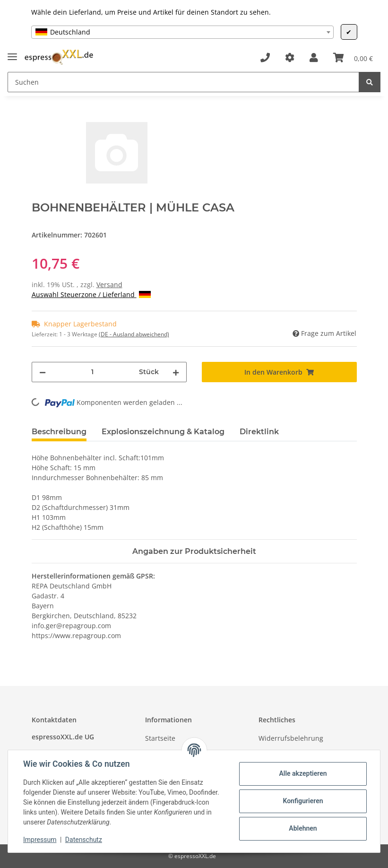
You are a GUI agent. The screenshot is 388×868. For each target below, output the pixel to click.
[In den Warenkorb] (39, 117)
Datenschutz (84, 840)
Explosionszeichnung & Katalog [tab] (163, 432)
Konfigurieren (303, 801)
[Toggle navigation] (12, 53)
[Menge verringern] (43, 372)
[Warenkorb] (353, 58)
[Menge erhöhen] (176, 372)
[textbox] (182, 32)
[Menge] (92, 372)
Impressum (40, 840)
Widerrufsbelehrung (291, 738)
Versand (109, 285)
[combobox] (182, 32)
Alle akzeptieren (303, 773)
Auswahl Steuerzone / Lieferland (91, 294)
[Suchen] (183, 82)
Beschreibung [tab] (59, 432)
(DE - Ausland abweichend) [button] (134, 334)
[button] (314, 58)
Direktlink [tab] (259, 432)
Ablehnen (303, 828)
